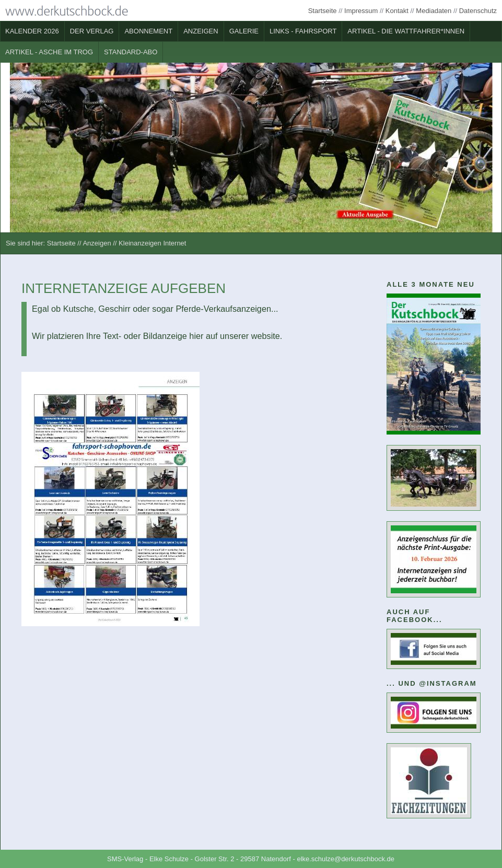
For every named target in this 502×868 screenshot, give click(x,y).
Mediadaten (434, 11)
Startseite (323, 11)
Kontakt (397, 11)
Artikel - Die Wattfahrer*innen (406, 31)
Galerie (244, 31)
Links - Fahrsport (303, 31)
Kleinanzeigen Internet (152, 243)
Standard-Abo (131, 52)
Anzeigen (201, 31)
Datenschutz (478, 11)
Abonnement (148, 31)
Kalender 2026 (32, 31)
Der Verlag (92, 31)
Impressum (361, 11)
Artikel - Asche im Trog (49, 52)
